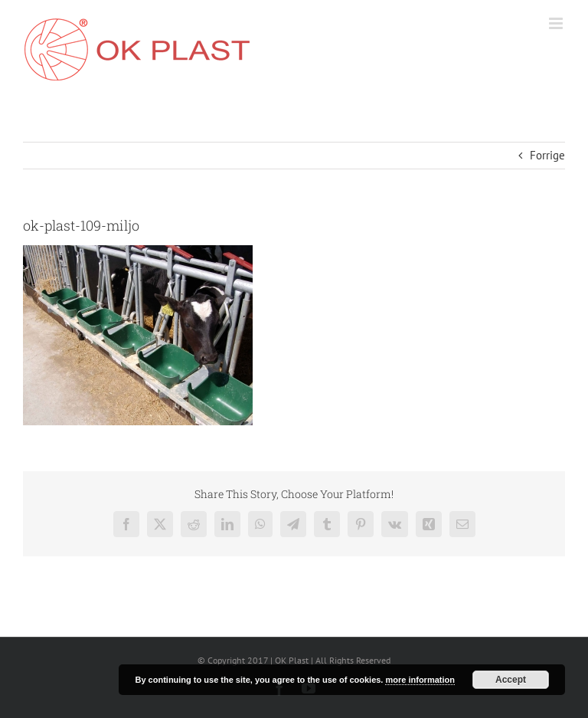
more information (420, 680)
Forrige (547, 155)
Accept (511, 680)
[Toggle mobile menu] (557, 23)
